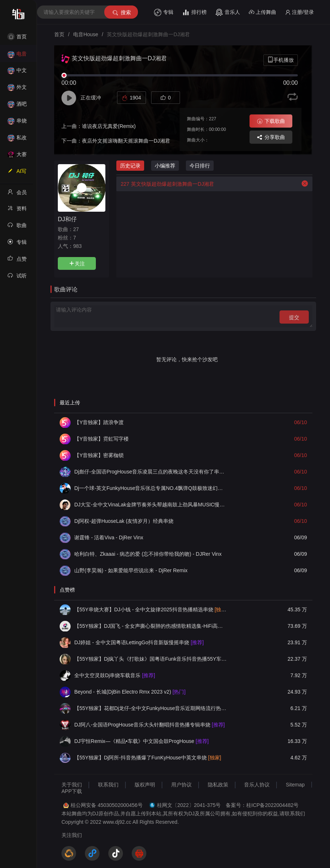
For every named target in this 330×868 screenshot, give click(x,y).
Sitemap (295, 785)
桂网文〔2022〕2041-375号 (189, 805)
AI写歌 (17, 173)
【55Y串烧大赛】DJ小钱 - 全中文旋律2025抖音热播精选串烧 (151, 610)
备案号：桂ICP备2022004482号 (262, 805)
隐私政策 (218, 785)
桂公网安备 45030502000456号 (107, 805)
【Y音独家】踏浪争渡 (99, 422)
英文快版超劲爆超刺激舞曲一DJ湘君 (165, 184)
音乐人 (228, 12)
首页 (17, 37)
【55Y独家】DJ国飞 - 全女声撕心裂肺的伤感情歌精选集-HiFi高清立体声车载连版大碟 (151, 626)
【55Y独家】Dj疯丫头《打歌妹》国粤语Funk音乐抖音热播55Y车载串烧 (151, 659)
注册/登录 (299, 12)
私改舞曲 (17, 140)
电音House (17, 56)
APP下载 (72, 791)
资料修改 (17, 211)
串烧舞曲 (17, 123)
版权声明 (145, 785)
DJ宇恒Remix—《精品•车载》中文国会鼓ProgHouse (141, 741)
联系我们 (108, 785)
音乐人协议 (257, 785)
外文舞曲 (17, 89)
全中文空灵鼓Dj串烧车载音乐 (115, 675)
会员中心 (17, 195)
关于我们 (72, 785)
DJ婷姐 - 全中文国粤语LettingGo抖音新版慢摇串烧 (139, 642)
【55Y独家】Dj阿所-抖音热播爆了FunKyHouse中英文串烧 (148, 758)
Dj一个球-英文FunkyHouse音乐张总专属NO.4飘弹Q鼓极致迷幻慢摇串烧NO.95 (151, 488)
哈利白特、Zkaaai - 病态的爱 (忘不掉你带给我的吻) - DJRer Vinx (148, 554)
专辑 (164, 12)
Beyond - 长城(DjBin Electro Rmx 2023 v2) (130, 692)
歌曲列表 (17, 227)
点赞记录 (17, 261)
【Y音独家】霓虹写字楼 (102, 439)
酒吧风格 (17, 106)
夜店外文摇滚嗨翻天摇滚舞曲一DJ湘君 (126, 141)
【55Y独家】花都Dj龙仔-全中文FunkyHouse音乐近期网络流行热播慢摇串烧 (151, 708)
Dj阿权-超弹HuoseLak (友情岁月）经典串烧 (124, 521)
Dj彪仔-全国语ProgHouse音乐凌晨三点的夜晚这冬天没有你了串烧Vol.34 (151, 472)
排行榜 (194, 12)
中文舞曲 (17, 73)
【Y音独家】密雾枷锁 (99, 455)
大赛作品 (17, 157)
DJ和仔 (67, 219)
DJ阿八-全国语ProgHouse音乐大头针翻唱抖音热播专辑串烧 (149, 725)
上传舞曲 (262, 12)
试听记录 (17, 278)
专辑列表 (17, 244)
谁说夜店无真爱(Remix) (109, 126)
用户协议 (181, 785)
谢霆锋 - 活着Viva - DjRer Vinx (109, 537)
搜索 (121, 13)
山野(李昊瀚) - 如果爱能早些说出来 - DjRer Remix (131, 570)
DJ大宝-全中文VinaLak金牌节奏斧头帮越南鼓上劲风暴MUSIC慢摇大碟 (151, 505)
